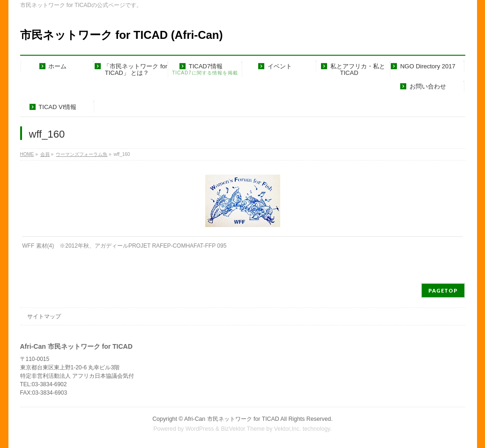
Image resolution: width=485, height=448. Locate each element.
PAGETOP (443, 290)
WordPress (200, 429)
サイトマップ (44, 316)
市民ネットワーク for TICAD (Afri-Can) (122, 35)
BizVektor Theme (243, 429)
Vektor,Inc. (288, 429)
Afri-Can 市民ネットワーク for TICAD (232, 419)
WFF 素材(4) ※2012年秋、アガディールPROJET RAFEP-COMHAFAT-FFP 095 (124, 246)
